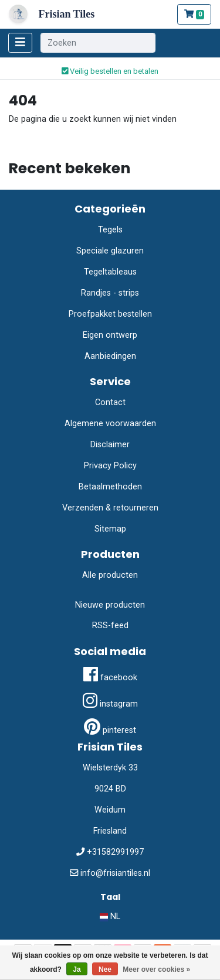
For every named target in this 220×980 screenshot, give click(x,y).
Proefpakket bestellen (110, 314)
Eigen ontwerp (110, 335)
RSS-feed (110, 626)
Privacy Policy (110, 466)
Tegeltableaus (110, 272)
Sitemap (110, 529)
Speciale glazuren (110, 251)
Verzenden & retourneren (110, 508)
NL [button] (110, 916)
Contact (110, 402)
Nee (105, 969)
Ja (77, 969)
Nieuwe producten (110, 605)
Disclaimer (110, 445)
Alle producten (110, 575)
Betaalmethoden (110, 487)
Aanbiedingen (110, 356)
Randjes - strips (110, 293)
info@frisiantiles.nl (115, 873)
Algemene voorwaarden (110, 424)
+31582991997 (115, 852)
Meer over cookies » (156, 969)
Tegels (110, 230)
